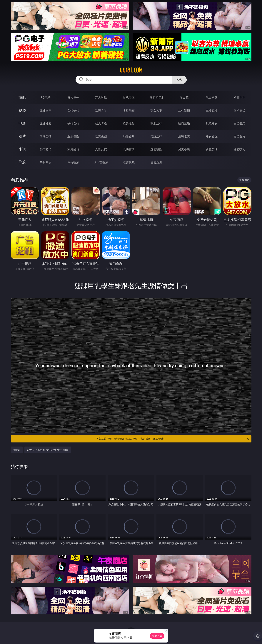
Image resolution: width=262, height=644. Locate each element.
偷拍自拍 (73, 123)
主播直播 (212, 110)
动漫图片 (129, 136)
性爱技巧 (239, 149)
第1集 (17, 450)
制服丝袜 (156, 123)
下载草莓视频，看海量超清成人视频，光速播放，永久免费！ (173, 439)
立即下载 (157, 636)
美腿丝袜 (156, 136)
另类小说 (184, 149)
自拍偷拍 (73, 110)
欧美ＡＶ (101, 110)
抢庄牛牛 (239, 97)
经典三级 (184, 123)
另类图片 (239, 136)
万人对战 (101, 97)
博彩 (22, 97)
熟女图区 (212, 136)
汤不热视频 (101, 162)
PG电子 (46, 97)
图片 (22, 136)
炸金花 (184, 97)
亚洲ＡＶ (46, 110)
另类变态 (239, 123)
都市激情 (46, 149)
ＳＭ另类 (239, 110)
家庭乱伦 (73, 149)
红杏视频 (129, 162)
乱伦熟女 (212, 123)
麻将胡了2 (156, 97)
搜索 (179, 80)
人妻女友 (101, 149)
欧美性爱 (129, 123)
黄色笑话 (212, 149)
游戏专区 (129, 97)
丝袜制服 (184, 110)
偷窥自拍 (46, 136)
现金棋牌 (212, 97)
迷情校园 (156, 149)
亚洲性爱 (46, 123)
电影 (22, 123)
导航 (22, 162)
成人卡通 (101, 123)
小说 (22, 149)
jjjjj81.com (131, 70)
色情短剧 (156, 162)
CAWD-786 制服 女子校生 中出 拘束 (48, 450)
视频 (22, 110)
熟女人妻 (156, 110)
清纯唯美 (184, 136)
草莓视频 (73, 162)
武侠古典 (129, 149)
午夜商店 (46, 162)
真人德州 (73, 97)
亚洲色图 (73, 136)
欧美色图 (101, 136)
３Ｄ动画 (129, 110)
